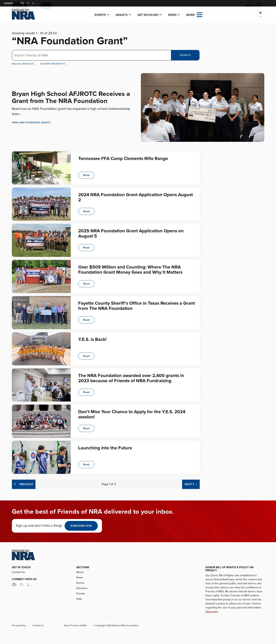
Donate (8, 3)
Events (100, 15)
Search (185, 55)
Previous (24, 484)
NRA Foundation (30, 122)
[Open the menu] (200, 14)
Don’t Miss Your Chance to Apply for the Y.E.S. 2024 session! (132, 414)
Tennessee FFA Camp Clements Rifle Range (123, 159)
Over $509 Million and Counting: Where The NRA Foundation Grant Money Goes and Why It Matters (130, 270)
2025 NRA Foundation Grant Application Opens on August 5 (131, 233)
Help (79, 599)
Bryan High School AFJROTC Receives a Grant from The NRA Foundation (71, 97)
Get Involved (148, 15)
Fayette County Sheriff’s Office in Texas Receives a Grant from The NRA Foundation (137, 306)
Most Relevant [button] (56, 64)
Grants (122, 15)
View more (212, 612)
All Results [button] (27, 64)
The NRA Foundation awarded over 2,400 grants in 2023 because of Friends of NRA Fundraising (131, 378)
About (80, 572)
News (172, 15)
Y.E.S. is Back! (92, 339)
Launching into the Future (105, 448)
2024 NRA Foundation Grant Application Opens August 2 (136, 197)
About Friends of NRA (75, 625)
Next (192, 484)
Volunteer (82, 588)
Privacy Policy (19, 625)
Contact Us (18, 572)
